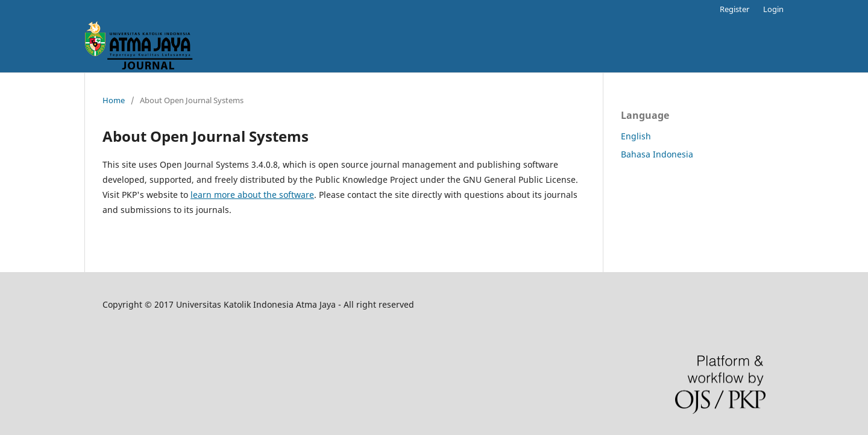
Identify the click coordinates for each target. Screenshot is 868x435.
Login (773, 9)
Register (734, 9)
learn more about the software (252, 195)
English (636, 136)
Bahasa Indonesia (657, 154)
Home (114, 100)
